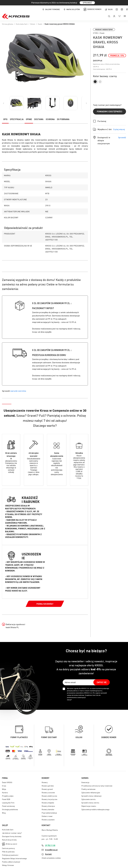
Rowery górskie (48, 786)
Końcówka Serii (22, 24)
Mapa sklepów (73, 9)
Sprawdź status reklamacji (91, 796)
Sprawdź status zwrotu (90, 803)
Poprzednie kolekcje (49, 813)
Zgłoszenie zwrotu (88, 799)
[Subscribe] (102, 682)
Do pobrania (63, 119)
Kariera (5, 792)
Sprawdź (122, 137)
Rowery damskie (48, 809)
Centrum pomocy (8, 848)
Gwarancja (85, 782)
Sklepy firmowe (8, 865)
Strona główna (8, 24)
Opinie (29, 119)
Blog (110, 9)
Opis (5, 119)
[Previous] (3, 103)
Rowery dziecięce (48, 806)
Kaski (40, 24)
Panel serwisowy (8, 806)
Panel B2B (6, 799)
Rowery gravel (47, 789)
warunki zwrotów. (18, 391)
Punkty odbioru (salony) (11, 862)
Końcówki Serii (8, 830)
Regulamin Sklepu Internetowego (14, 858)
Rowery (45, 782)
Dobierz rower (94, 9)
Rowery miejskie (48, 803)
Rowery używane (48, 820)
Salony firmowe (52, 9)
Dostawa (39, 119)
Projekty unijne (8, 796)
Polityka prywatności (10, 855)
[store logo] (16, 16)
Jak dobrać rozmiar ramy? (12, 833)
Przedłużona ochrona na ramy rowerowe (97, 786)
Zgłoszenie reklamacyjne (91, 792)
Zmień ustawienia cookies (51, 858)
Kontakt (48, 854)
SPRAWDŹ (87, 3)
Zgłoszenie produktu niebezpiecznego (95, 809)
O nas (4, 786)
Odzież (33, 24)
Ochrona (50, 119)
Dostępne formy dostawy (12, 836)
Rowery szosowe (48, 792)
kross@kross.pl (51, 850)
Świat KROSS (7, 782)
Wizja (4, 789)
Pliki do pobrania (8, 852)
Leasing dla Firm (8, 803)
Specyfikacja (17, 119)
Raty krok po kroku (9, 840)
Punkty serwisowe (88, 789)
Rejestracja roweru (89, 806)
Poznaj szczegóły (45, 604)
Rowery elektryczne (49, 796)
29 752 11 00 (50, 845)
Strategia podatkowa (10, 809)
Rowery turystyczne (49, 799)
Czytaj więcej (119, 129)
